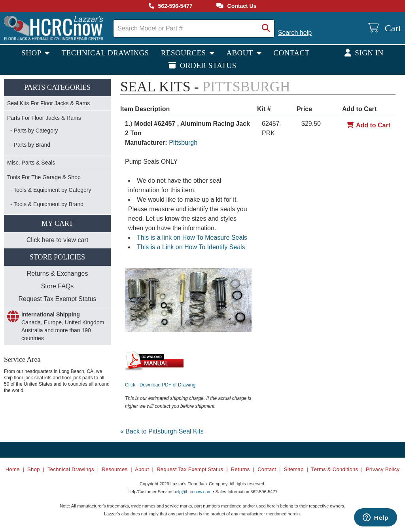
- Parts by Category (34, 131)
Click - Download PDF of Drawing (160, 385)
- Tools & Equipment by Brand (47, 204)
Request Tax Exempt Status (57, 299)
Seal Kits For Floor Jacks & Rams (48, 103)
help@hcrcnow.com (192, 492)
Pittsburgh (183, 143)
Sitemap (294, 469)
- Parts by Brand (30, 145)
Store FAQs (58, 286)
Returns (240, 469)
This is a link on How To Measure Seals (192, 238)
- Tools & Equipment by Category (51, 190)
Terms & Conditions (335, 469)
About (241, 53)
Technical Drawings (105, 53)
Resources (185, 53)
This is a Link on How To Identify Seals (191, 247)
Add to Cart (369, 125)
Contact (291, 53)
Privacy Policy (383, 469)
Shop (32, 53)
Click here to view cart (58, 240)
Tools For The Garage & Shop (44, 177)
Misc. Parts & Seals (31, 163)
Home (13, 469)
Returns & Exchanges (58, 274)
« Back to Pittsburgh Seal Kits (162, 431)
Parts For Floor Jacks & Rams (44, 118)
